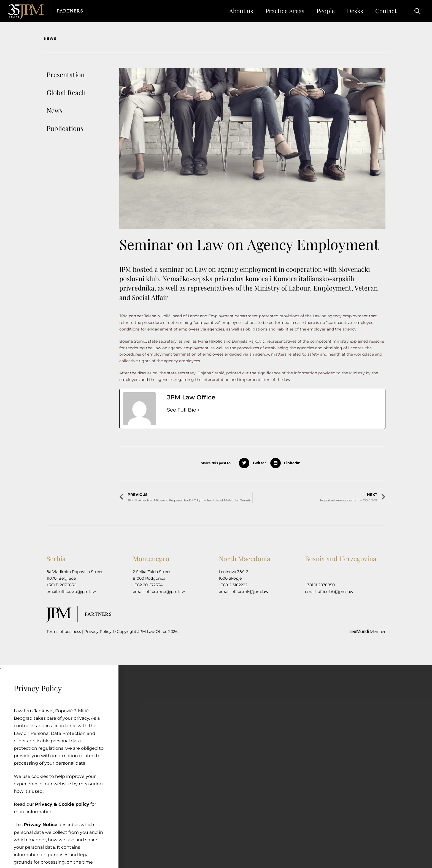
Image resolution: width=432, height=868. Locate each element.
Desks (355, 11)
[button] (415, 11)
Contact (386, 11)
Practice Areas (285, 11)
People (326, 11)
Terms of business (64, 631)
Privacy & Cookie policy (61, 804)
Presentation (66, 74)
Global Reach (66, 92)
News (55, 110)
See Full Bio (182, 410)
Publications (65, 128)
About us (241, 11)
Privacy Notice (39, 825)
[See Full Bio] (198, 410)
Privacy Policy (98, 631)
